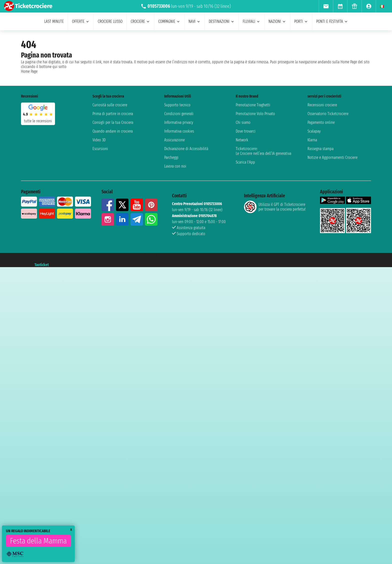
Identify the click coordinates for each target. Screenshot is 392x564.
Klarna (312, 140)
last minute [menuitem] (54, 21)
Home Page (29, 71)
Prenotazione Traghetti (253, 105)
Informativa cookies (179, 131)
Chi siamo (243, 122)
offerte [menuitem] (81, 21)
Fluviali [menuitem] (251, 21)
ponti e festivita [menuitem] (332, 21)
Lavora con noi (175, 166)
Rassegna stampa (320, 149)
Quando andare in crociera (113, 131)
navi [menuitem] (194, 21)
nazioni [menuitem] (277, 21)
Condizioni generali (179, 114)
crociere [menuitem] (140, 21)
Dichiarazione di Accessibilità (186, 149)
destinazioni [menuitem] (222, 21)
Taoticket (42, 265)
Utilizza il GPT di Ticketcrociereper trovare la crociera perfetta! (275, 207)
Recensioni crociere (322, 105)
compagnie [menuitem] (169, 21)
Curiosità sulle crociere (110, 105)
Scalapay (314, 131)
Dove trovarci (246, 131)
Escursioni (100, 149)
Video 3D (99, 140)
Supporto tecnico (177, 105)
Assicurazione (174, 140)
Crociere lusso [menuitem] (110, 21)
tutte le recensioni (38, 121)
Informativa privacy (179, 122)
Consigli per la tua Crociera (113, 122)
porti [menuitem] (301, 21)
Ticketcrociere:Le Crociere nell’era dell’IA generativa (263, 151)
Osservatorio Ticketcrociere (328, 114)
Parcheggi (171, 157)
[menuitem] (326, 6)
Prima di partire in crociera (113, 114)
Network (242, 140)
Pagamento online (321, 122)
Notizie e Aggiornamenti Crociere (332, 157)
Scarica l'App (245, 162)
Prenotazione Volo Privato (255, 114)
